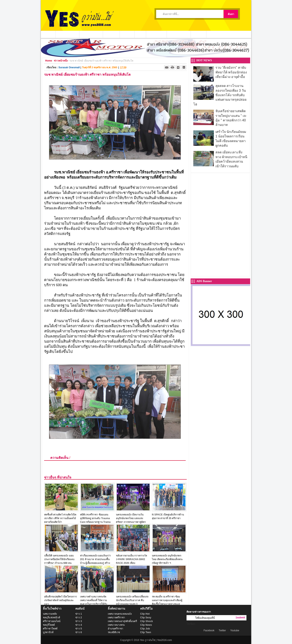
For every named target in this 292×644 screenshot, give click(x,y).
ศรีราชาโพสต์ (50, 629)
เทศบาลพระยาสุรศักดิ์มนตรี (122, 621)
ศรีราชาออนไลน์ (52, 621)
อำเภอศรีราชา (115, 629)
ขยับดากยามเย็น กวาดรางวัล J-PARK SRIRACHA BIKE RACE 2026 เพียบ (131, 559)
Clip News (146, 625)
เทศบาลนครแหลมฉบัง (120, 614)
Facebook (209, 630)
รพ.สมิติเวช (114, 632)
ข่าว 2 (79, 618)
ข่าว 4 (79, 625)
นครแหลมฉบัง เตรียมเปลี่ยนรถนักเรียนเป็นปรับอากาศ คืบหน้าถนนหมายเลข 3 (132, 600)
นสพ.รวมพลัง (50, 614)
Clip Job (145, 629)
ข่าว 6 (79, 632)
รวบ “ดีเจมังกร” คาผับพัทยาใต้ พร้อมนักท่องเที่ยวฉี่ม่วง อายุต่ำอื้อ (231, 72)
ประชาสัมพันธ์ (156, 34)
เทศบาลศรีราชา (116, 618)
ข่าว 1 (79, 614)
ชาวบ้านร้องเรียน (179, 34)
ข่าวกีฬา (127, 34)
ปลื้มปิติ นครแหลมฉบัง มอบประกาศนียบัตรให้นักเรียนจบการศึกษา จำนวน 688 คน (59, 559)
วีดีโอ (140, 34)
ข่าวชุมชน (111, 34)
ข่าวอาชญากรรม (68, 34)
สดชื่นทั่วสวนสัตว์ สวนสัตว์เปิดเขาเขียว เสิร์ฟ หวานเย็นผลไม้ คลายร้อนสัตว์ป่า (60, 518)
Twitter (222, 630)
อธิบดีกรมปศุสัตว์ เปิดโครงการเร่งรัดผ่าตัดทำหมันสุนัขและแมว (60, 600)
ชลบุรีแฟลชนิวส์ (51, 618)
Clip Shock (147, 621)
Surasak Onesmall (69, 67)
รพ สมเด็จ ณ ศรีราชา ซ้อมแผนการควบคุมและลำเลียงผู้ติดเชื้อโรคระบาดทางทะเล (167, 600)
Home (49, 61)
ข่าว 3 (79, 621)
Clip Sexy (146, 618)
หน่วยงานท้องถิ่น (91, 34)
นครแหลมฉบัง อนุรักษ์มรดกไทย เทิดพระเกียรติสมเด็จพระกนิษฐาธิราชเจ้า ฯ (167, 559)
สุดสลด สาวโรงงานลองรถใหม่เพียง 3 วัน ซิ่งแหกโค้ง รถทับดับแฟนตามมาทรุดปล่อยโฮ (220, 95)
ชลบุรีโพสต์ (49, 625)
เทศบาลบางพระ (116, 625)
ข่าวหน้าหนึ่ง (61, 61)
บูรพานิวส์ (48, 632)
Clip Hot (145, 614)
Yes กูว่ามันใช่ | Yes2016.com (156, 640)
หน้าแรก (48, 34)
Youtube (235, 630)
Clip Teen (146, 632)
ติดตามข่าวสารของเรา (199, 612)
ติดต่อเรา (199, 34)
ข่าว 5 (79, 629)
